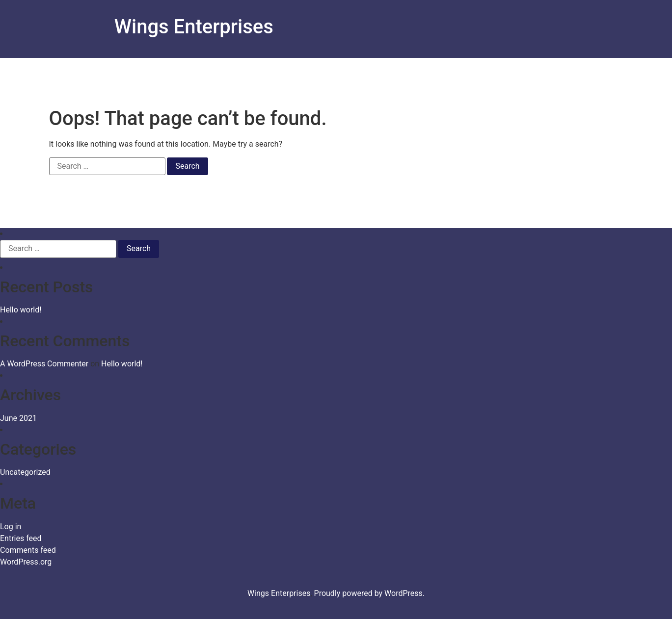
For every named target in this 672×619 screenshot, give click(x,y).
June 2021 (18, 418)
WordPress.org (26, 562)
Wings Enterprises (194, 27)
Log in (11, 527)
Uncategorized (25, 472)
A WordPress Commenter (44, 364)
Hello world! (21, 310)
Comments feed (28, 550)
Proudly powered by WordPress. (370, 593)
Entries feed (21, 538)
